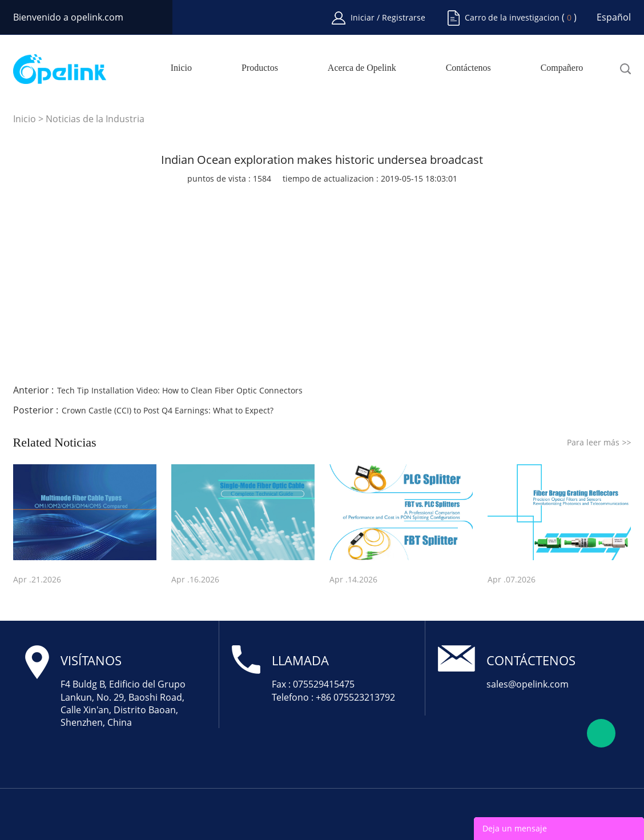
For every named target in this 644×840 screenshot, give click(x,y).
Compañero (562, 68)
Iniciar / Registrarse (388, 17)
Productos (260, 68)
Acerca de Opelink (362, 68)
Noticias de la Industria (95, 119)
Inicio (181, 68)
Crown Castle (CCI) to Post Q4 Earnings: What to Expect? (168, 410)
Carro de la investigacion (512, 17)
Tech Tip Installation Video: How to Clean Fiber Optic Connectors (180, 390)
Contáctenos (468, 68)
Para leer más (599, 442)
